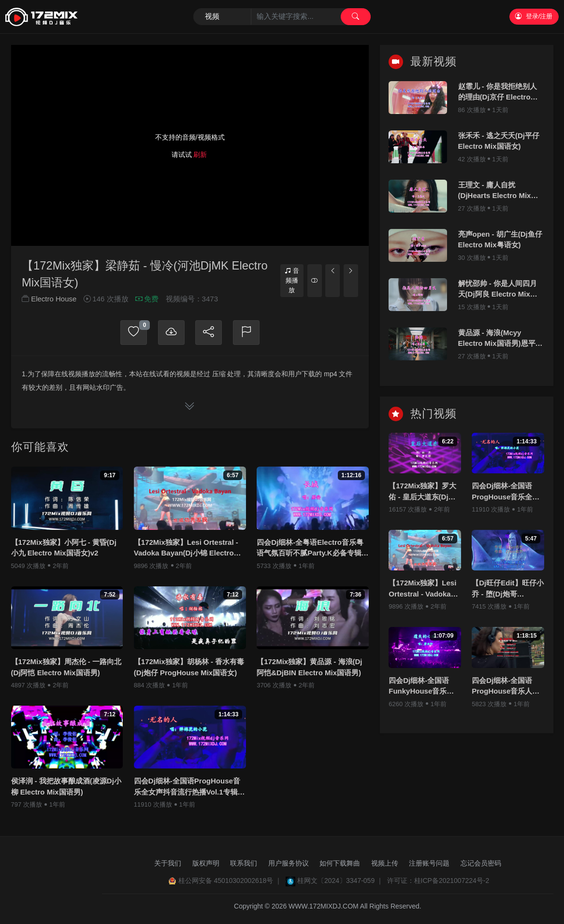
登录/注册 (534, 16)
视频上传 (385, 863)
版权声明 (206, 863)
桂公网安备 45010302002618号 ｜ (230, 881)
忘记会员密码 (481, 863)
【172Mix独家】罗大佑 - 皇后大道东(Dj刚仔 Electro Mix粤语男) (425, 492)
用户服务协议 (289, 863)
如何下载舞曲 (340, 863)
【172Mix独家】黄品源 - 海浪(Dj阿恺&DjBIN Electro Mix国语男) (309, 668)
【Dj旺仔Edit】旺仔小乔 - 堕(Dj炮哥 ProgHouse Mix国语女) (507, 589)
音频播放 (292, 280)
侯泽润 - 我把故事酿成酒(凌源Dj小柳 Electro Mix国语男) (66, 787)
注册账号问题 (429, 863)
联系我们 (244, 863)
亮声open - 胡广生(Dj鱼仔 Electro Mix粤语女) (500, 240)
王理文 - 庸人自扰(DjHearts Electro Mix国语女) (498, 191)
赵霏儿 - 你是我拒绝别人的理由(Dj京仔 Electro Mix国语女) (498, 92)
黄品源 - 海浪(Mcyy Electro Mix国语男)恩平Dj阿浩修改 (500, 339)
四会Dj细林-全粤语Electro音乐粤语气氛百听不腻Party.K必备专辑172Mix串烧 (310, 548)
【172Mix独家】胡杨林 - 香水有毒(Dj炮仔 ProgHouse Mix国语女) (189, 668)
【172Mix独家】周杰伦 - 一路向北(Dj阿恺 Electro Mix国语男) (66, 668)
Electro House (54, 299)
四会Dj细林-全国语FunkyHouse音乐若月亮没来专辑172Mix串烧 (422, 687)
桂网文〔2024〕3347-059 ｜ (340, 881)
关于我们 (168, 863)
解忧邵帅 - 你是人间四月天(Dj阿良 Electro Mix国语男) (498, 290)
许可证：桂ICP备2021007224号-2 (438, 881)
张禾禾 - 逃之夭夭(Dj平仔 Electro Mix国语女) (499, 141)
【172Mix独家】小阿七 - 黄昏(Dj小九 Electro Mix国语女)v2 (64, 548)
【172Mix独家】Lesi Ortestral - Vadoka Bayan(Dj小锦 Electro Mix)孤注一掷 (186, 548)
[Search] (282, 17)
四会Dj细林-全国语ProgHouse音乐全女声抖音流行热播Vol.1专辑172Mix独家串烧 (187, 788)
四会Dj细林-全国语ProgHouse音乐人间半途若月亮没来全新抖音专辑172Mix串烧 (506, 687)
